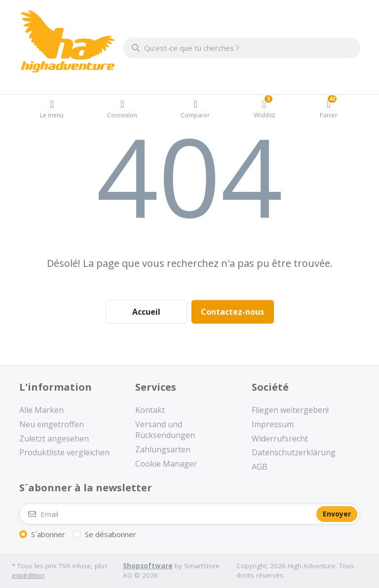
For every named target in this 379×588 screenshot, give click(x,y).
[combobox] (242, 48)
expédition (28, 575)
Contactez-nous (232, 312)
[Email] (167, 514)
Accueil (146, 312)
